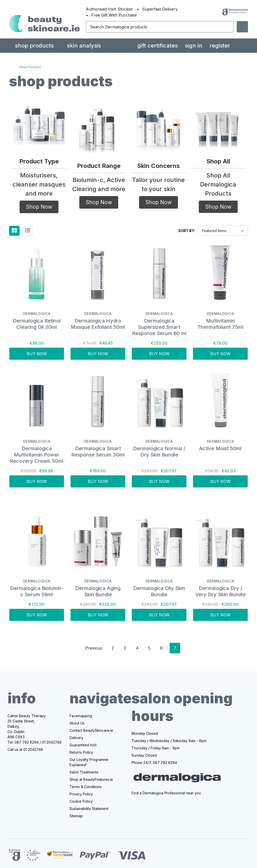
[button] (39, 123)
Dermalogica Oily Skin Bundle (159, 591)
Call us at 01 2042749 (25, 749)
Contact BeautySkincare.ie (91, 730)
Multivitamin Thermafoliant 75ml (220, 324)
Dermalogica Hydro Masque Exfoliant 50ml (98, 324)
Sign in (194, 45)
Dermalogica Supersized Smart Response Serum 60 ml (159, 327)
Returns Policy (81, 752)
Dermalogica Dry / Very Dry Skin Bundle (220, 591)
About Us (77, 723)
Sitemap (76, 816)
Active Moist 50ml (220, 448)
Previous (89, 648)
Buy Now (37, 354)
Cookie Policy (81, 801)
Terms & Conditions (86, 787)
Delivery (76, 738)
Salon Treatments (84, 772)
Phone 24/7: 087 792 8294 (154, 763)
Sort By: (187, 231)
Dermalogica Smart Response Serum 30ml (98, 452)
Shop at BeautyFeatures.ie (91, 779)
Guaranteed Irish (83, 745)
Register (220, 45)
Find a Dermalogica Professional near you (166, 793)
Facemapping (81, 716)
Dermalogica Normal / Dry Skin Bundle (159, 452)
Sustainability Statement (89, 809)
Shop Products (34, 45)
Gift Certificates (157, 45)
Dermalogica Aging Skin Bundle (98, 591)
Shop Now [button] (39, 207)
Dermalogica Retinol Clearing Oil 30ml (37, 324)
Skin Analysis (84, 45)
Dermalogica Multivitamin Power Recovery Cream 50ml (37, 455)
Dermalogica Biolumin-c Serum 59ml (37, 591)
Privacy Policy (81, 794)
